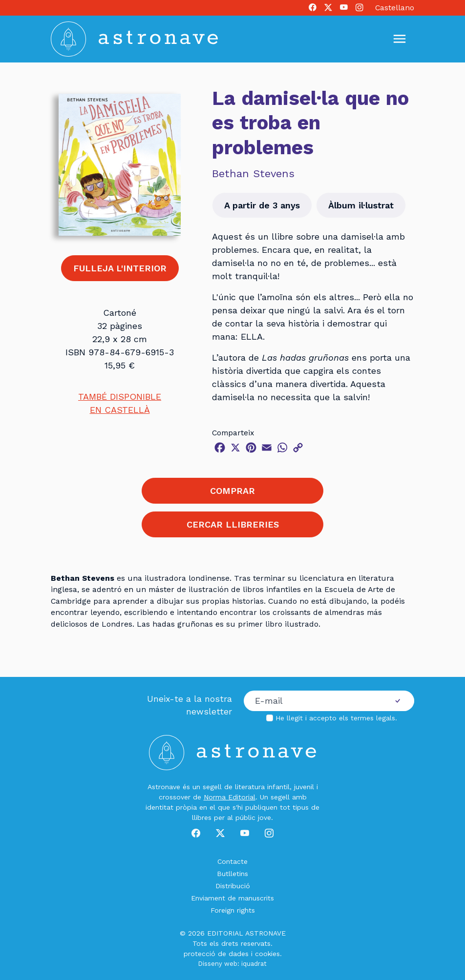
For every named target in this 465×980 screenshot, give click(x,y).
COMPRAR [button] (232, 491)
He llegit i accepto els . (336, 718)
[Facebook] (313, 8)
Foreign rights (233, 910)
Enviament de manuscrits (232, 898)
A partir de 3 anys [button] (262, 205)
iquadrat (254, 964)
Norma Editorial (230, 797)
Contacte (232, 861)
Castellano (395, 8)
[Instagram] (359, 8)
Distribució (233, 886)
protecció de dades (216, 954)
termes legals (373, 718)
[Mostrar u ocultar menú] (400, 39)
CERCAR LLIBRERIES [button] (233, 524)
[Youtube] (344, 8)
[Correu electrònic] (313, 701)
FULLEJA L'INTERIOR (120, 268)
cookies (267, 954)
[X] (328, 8)
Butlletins (232, 874)
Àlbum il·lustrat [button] (361, 205)
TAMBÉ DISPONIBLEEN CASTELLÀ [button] (120, 403)
